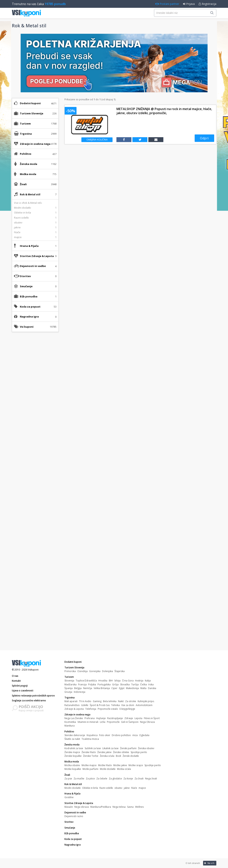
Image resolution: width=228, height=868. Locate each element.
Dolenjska (107, 671)
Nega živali (151, 779)
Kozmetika (70, 722)
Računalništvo (72, 705)
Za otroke (131, 701)
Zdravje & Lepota (74, 709)
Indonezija (80, 692)
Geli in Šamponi (130, 722)
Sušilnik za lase (93, 748)
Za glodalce (115, 779)
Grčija (115, 684)
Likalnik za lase (110, 748)
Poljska (92, 684)
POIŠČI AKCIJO (31, 707)
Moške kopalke (73, 769)
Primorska (70, 671)
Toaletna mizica (90, 739)
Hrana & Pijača (72, 794)
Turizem (69, 677)
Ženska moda (72, 745)
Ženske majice (72, 752)
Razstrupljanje (115, 718)
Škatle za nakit (72, 739)
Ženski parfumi (128, 748)
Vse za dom (128, 705)
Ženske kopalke (73, 756)
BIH (111, 681)
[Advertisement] (35, 397)
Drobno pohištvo (121, 735)
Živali (67, 775)
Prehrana (90, 718)
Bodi (118, 756)
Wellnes (139, 807)
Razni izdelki (106, 788)
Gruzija (68, 692)
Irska (151, 684)
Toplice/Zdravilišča (86, 681)
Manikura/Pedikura (101, 807)
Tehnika (115, 705)
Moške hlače (105, 765)
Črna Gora (128, 681)
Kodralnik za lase (74, 748)
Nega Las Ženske (74, 718)
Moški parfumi (90, 769)
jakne (127, 788)
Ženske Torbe (91, 756)
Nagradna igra (29, 317)
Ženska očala (107, 756)
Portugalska (104, 684)
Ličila (103, 722)
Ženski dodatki (131, 756)
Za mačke (79, 779)
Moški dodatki (108, 769)
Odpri (204, 138)
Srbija (117, 681)
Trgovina (70, 698)
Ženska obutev (146, 748)
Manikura (70, 726)
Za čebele (102, 779)
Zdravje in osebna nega (77, 715)
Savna (130, 807)
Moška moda (72, 762)
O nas (15, 676)
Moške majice (89, 765)
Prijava (189, 4)
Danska (152, 688)
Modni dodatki (73, 788)
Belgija (78, 688)
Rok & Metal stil (73, 784)
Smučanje (26, 286)
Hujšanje (101, 718)
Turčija (135, 684)
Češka (143, 684)
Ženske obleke (121, 752)
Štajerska (120, 671)
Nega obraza (82, 807)
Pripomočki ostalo (108, 709)
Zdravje (129, 718)
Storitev (25, 276)
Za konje (128, 779)
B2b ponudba (29, 296)
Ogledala (144, 735)
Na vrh (209, 863)
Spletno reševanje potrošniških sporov (33, 696)
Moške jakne (120, 765)
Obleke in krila (90, 788)
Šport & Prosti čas (100, 705)
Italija (148, 681)
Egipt (122, 688)
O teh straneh (193, 863)
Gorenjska (95, 671)
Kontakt (16, 681)
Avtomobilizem (144, 705)
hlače (134, 788)
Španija (69, 688)
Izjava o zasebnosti (23, 691)
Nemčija (88, 688)
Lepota (138, 718)
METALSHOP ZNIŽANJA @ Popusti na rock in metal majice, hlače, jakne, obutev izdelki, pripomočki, (164, 111)
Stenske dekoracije (75, 735)
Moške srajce (136, 765)
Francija (82, 684)
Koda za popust (30, 307)
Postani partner (167, 4)
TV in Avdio (85, 701)
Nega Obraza (147, 722)
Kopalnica (92, 735)
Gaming (97, 701)
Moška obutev (72, 765)
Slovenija (69, 681)
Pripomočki (113, 722)
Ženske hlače (89, 752)
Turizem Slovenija (74, 667)
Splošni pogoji (20, 686)
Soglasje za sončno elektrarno (29, 700)
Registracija (207, 4)
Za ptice (90, 779)
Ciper (114, 688)
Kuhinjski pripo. (146, 701)
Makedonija (132, 688)
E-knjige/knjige (127, 709)
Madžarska (70, 684)
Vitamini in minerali (88, 722)
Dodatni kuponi (30, 103)
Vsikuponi (33, 670)
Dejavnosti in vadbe (75, 812)
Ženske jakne (104, 752)
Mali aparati (71, 701)
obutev (118, 788)
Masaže (69, 807)
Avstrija (139, 681)
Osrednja (82, 671)
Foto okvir (105, 735)
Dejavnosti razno (74, 816)
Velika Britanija (102, 688)
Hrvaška (103, 681)
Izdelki (85, 705)
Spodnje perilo (139, 752)
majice (142, 788)
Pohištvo (69, 731)
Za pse (68, 779)
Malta (143, 688)
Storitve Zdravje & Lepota (79, 803)
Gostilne (69, 797)
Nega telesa (119, 807)
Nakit (121, 701)
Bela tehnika (110, 701)
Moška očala (124, 769)
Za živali (139, 779)
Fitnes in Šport (152, 718)
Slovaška (125, 684)
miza (135, 735)
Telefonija (91, 709)
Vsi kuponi (27, 327)
